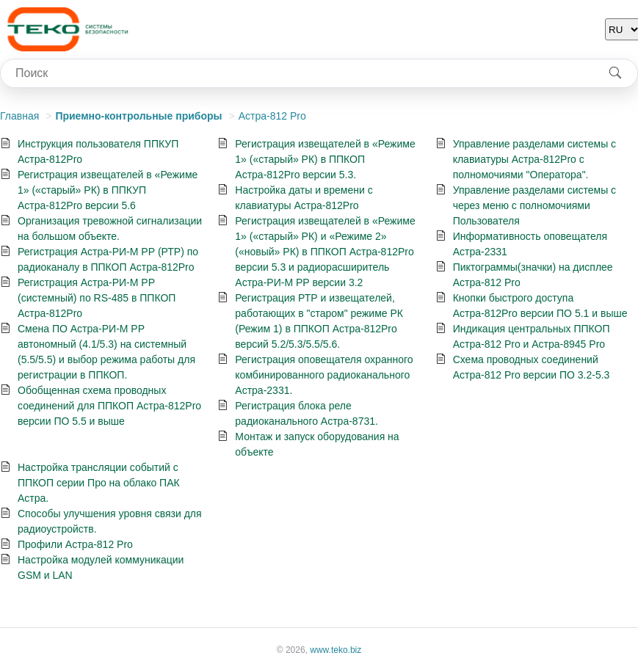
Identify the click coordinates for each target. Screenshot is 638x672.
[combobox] (297, 73)
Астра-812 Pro (272, 116)
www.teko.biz (336, 650)
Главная (19, 116)
